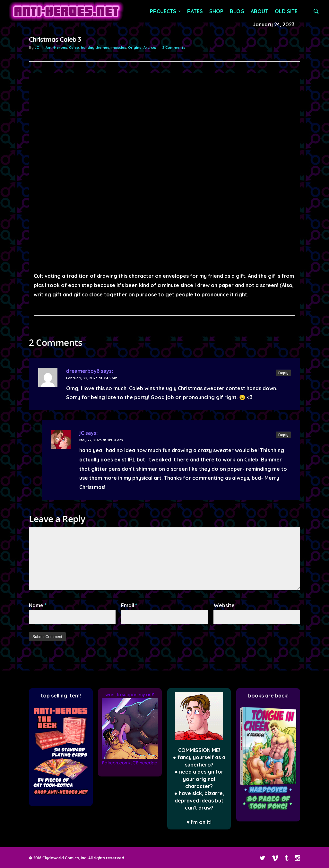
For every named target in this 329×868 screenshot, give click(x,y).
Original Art (139, 48)
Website (224, 605)
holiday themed (95, 48)
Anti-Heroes (56, 48)
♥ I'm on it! (199, 822)
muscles (119, 48)
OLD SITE (286, 11)
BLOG (237, 11)
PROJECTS (166, 11)
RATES (195, 11)
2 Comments (174, 48)
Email (129, 605)
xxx (153, 48)
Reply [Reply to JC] (283, 435)
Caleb (74, 48)
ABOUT (260, 11)
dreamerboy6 (83, 371)
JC (37, 48)
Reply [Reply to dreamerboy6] (283, 373)
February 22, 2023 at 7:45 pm (92, 378)
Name (38, 605)
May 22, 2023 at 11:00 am (101, 440)
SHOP (216, 11)
